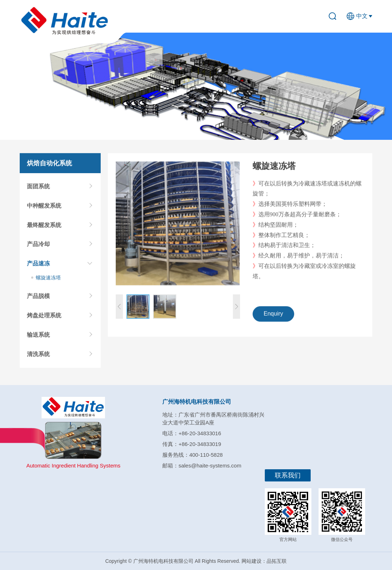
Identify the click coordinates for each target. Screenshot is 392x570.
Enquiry (273, 316)
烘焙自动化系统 (49, 166)
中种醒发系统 (44, 208)
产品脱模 (38, 299)
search (335, 16)
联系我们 (288, 475)
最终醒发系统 (44, 227)
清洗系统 (38, 357)
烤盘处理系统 (44, 318)
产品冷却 (38, 247)
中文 (362, 16)
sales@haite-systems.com (210, 465)
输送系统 (38, 338)
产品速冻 (38, 266)
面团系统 (38, 189)
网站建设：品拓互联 (264, 561)
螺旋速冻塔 (48, 280)
